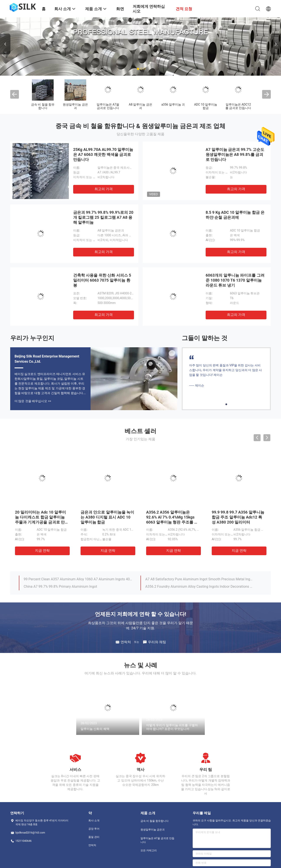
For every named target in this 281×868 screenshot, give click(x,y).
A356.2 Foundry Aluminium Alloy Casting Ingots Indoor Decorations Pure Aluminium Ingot (200, 587)
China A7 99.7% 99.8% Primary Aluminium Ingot (60, 587)
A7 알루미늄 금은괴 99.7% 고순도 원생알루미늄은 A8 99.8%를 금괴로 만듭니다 (235, 154)
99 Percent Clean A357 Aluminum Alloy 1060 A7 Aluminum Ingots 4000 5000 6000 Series (78, 579)
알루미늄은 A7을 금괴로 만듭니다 (108, 106)
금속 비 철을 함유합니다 (43, 106)
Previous (5, 44)
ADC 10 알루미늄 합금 (206, 106)
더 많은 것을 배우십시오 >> (33, 401)
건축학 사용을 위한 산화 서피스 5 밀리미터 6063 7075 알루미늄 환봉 (102, 280)
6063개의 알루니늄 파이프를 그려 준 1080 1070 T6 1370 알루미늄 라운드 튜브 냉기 (235, 280)
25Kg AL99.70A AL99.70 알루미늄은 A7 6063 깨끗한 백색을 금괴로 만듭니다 (103, 154)
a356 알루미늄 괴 (173, 104)
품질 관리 (94, 837)
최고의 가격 (104, 189)
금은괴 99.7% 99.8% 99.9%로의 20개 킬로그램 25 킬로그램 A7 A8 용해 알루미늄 (103, 217)
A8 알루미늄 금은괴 (140, 106)
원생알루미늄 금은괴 (75, 106)
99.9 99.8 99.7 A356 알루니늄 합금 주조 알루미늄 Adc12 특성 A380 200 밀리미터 (238, 517)
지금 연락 (42, 551)
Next (276, 44)
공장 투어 (94, 829)
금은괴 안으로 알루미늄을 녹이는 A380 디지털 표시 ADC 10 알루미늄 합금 (107, 517)
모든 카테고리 (149, 850)
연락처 (92, 845)
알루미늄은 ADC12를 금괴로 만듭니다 (238, 106)
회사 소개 (94, 821)
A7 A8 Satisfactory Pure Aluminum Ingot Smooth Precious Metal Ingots (200, 579)
